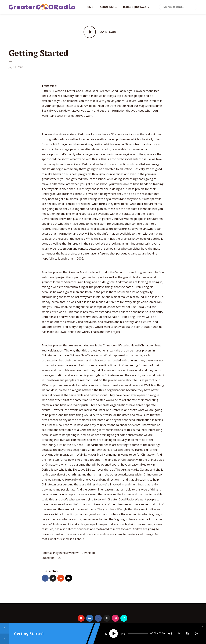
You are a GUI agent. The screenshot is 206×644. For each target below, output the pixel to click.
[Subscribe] (188, 634)
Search (194, 7)
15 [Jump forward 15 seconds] (122, 634)
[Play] (114, 634)
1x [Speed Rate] (179, 634)
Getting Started (29, 633)
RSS (58, 558)
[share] (196, 634)
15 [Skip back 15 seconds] (104, 634)
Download (88, 553)
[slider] (138, 634)
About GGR (107, 7)
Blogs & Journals (135, 7)
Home (89, 7)
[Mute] (170, 634)
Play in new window (66, 553)
